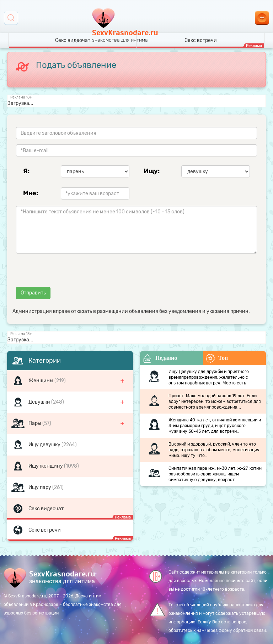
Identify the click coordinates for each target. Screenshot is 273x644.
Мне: (31, 193)
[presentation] (70, 273)
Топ (217, 358)
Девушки (40, 402)
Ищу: (152, 171)
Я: (26, 171)
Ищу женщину (46, 466)
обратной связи (250, 630)
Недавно (160, 358)
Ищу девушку (45, 445)
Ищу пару (40, 487)
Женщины (41, 381)
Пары (35, 423)
